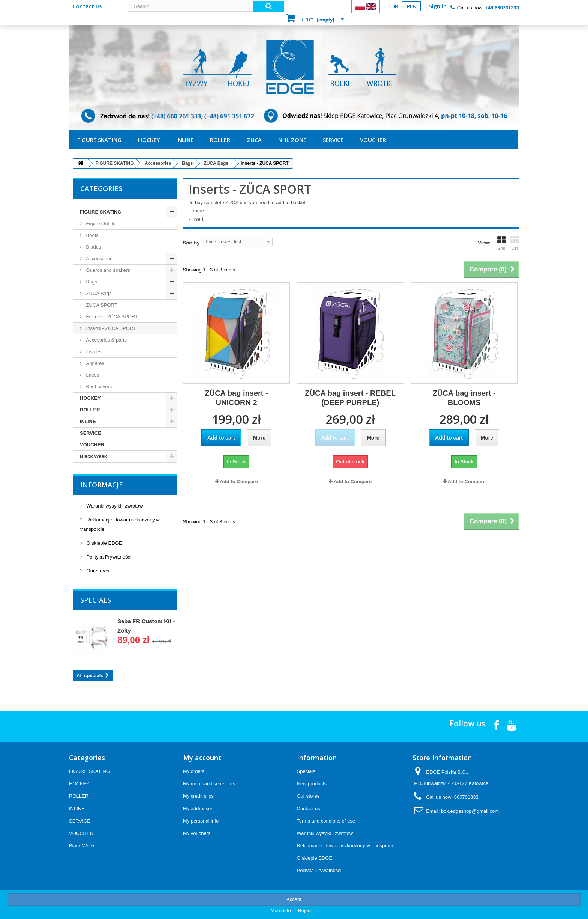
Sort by (191, 243)
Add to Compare (239, 481)
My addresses (198, 808)
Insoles (93, 352)
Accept (294, 899)
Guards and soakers (107, 270)
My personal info (201, 821)
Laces (92, 375)
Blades (93, 247)
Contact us (87, 6)
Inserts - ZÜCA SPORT (110, 328)
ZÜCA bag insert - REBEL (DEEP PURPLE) (350, 398)
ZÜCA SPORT (101, 305)
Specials (96, 600)
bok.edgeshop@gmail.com (470, 811)
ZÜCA (254, 140)
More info (282, 911)
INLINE (185, 140)
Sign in (438, 6)
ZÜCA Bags (98, 293)
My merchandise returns (209, 784)
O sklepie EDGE (103, 543)
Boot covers (98, 386)
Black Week (93, 456)
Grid (501, 243)
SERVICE (333, 140)
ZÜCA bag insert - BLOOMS (464, 398)
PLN (412, 6)
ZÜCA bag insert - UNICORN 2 (237, 398)
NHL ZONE (292, 140)
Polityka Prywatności (108, 557)
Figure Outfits (100, 224)
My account (202, 758)
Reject (305, 911)
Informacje (102, 485)
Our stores (97, 571)
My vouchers (197, 833)
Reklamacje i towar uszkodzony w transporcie (346, 846)
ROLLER (220, 140)
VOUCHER (373, 140)
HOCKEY (149, 140)
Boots (92, 235)
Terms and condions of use (326, 821)
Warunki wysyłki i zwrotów (114, 506)
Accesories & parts (106, 340)
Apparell (94, 363)
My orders (194, 771)
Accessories (99, 258)
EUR (393, 6)
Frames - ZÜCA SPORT (111, 317)
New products (312, 784)
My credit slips (198, 796)
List (514, 243)
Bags (91, 282)
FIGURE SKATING (99, 140)
